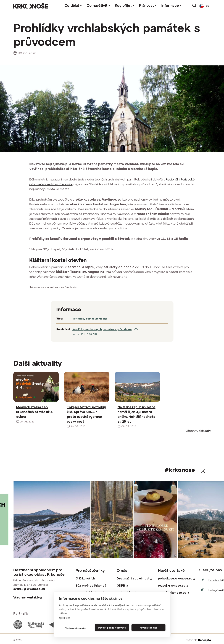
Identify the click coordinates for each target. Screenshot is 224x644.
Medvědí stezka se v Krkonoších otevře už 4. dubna (35, 412)
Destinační (134, 578)
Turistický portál (90, 319)
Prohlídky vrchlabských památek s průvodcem (102, 329)
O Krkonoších (85, 578)
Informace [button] (170, 5)
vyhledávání (194, 6)
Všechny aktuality (198, 431)
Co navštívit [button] (97, 5)
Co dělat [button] (72, 5)
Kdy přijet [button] (123, 5)
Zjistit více (64, 618)
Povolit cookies (148, 628)
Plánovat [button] (147, 5)
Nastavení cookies (76, 628)
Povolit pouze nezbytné (112, 628)
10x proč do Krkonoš (91, 586)
